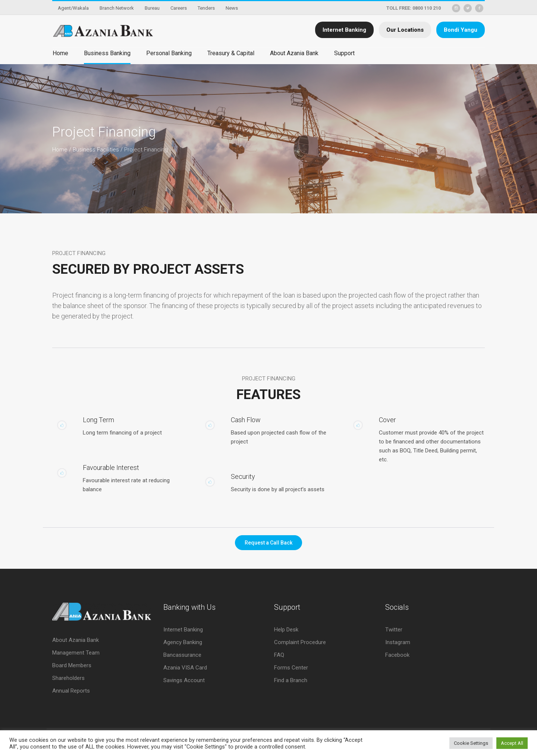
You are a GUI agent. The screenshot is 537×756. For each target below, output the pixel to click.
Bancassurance (182, 655)
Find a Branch (291, 680)
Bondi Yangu (461, 30)
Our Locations (405, 30)
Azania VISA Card (185, 668)
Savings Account (184, 680)
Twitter (394, 630)
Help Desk (286, 630)
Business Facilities (96, 150)
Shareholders (68, 678)
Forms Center (291, 668)
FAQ (279, 655)
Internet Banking (344, 30)
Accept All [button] (512, 743)
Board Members (72, 665)
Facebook (397, 655)
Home (60, 150)
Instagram (398, 642)
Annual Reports (71, 691)
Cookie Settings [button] (471, 743)
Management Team (76, 653)
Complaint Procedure (300, 642)
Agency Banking (183, 642)
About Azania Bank (76, 640)
